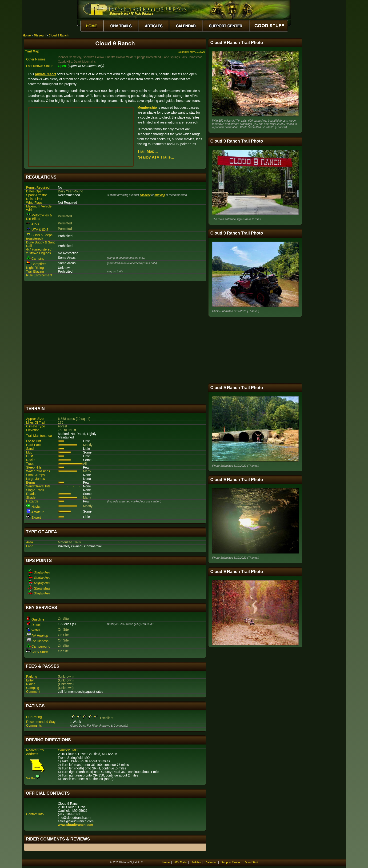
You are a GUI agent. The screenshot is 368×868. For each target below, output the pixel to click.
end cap (160, 195)
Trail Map (32, 51)
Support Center (231, 862)
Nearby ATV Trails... (156, 157)
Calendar (211, 862)
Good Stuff (251, 862)
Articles (196, 862)
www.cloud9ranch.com (76, 825)
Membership (147, 108)
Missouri (40, 36)
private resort (45, 74)
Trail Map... (148, 151)
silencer (145, 195)
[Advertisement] (115, 343)
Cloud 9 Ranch (59, 36)
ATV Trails (181, 862)
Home (27, 36)
